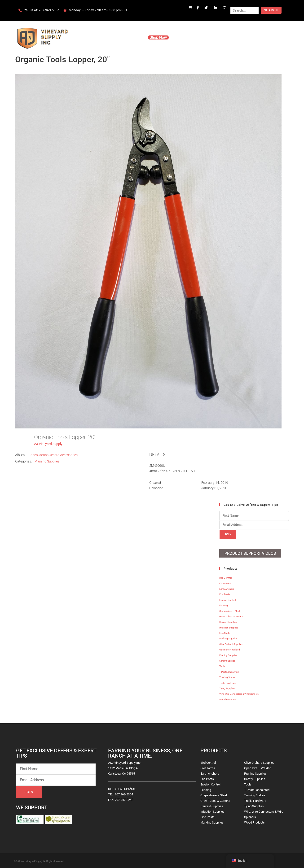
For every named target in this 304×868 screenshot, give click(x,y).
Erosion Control (227, 599)
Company (113, 37)
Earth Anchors (227, 588)
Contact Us (206, 37)
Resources (184, 37)
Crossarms (225, 583)
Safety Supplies (227, 660)
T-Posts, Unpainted (229, 671)
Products (134, 37)
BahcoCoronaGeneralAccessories (53, 455)
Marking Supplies (228, 638)
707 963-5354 (124, 794)
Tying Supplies (227, 688)
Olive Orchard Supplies (231, 643)
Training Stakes (227, 677)
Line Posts (225, 632)
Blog (225, 37)
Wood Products (227, 699)
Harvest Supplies (228, 621)
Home (95, 37)
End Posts (225, 594)
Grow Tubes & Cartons (231, 616)
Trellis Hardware (227, 682)
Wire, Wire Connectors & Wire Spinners (239, 693)
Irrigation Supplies (229, 627)
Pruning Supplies (47, 461)
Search (271, 10)
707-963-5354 (49, 10)
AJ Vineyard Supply (48, 444)
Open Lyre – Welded (230, 649)
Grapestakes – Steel (229, 610)
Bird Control (225, 577)
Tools (222, 665)
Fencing (224, 605)
